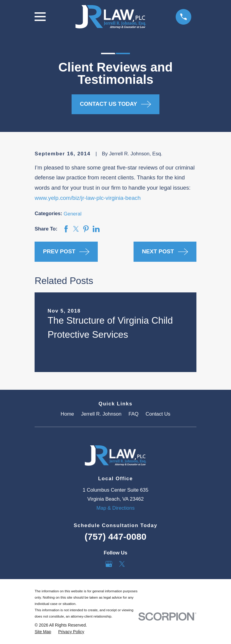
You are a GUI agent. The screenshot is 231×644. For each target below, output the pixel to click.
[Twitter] (122, 564)
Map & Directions (116, 508)
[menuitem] (43, 632)
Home (67, 414)
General (73, 214)
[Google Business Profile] (109, 564)
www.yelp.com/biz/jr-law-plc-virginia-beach (88, 198)
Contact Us (158, 414)
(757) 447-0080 (115, 537)
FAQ (133, 414)
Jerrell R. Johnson (101, 414)
